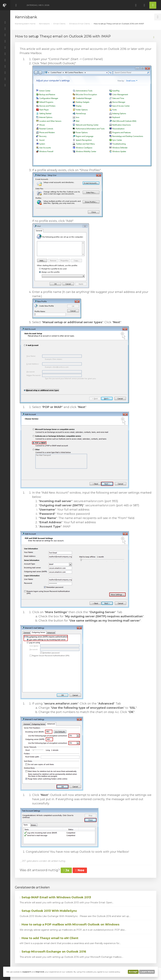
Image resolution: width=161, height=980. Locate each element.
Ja (66, 870)
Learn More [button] (147, 972)
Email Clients (59, 24)
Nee (80, 870)
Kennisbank (44, 24)
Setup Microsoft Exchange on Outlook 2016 (53, 952)
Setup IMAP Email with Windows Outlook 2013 (55, 897)
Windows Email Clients (79, 24)
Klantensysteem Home (25, 24)
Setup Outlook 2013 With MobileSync (48, 911)
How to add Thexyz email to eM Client (49, 938)
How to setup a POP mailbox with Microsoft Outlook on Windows (69, 924)
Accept (133, 972)
